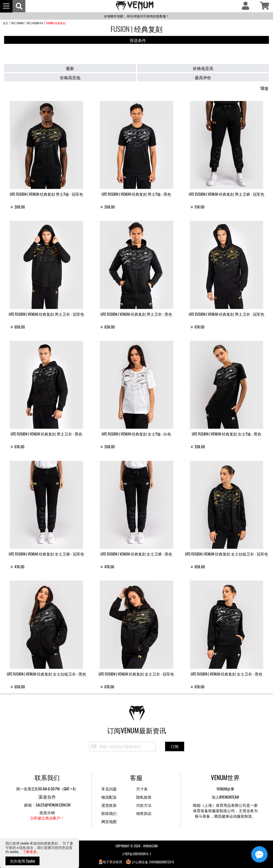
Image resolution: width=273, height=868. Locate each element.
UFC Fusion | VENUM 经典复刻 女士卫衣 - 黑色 (227, 674)
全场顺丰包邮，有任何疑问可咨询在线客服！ (136, 16)
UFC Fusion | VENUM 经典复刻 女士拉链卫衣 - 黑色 (46, 674)
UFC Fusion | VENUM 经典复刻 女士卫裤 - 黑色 (136, 554)
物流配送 (109, 797)
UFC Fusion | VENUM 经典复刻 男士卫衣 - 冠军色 (46, 314)
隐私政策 (144, 797)
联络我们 (109, 813)
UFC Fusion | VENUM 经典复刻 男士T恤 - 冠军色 (46, 194)
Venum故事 (225, 789)
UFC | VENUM (17, 23)
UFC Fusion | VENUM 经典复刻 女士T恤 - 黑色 (227, 434)
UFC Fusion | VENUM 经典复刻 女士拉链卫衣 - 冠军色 (227, 554)
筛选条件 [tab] (138, 40)
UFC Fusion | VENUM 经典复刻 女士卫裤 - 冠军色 (46, 554)
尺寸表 (142, 789)
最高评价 (203, 77)
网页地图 (109, 821)
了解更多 (30, 851)
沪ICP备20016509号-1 (137, 854)
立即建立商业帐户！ (47, 818)
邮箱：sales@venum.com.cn (47, 805)
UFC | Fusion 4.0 (35, 23)
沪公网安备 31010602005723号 (150, 862)
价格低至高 (203, 68)
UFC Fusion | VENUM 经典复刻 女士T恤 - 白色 (136, 434)
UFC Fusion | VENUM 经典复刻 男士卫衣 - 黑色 (136, 314)
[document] (40, 853)
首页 (5, 23)
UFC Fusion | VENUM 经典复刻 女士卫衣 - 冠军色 (136, 674)
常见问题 (109, 789)
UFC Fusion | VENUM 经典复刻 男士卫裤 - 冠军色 (227, 194)
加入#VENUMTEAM (225, 797)
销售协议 (144, 813)
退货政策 (109, 805)
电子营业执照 (111, 862)
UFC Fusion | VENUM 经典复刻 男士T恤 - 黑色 (136, 194)
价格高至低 (70, 77)
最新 (70, 68)
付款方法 (144, 805)
